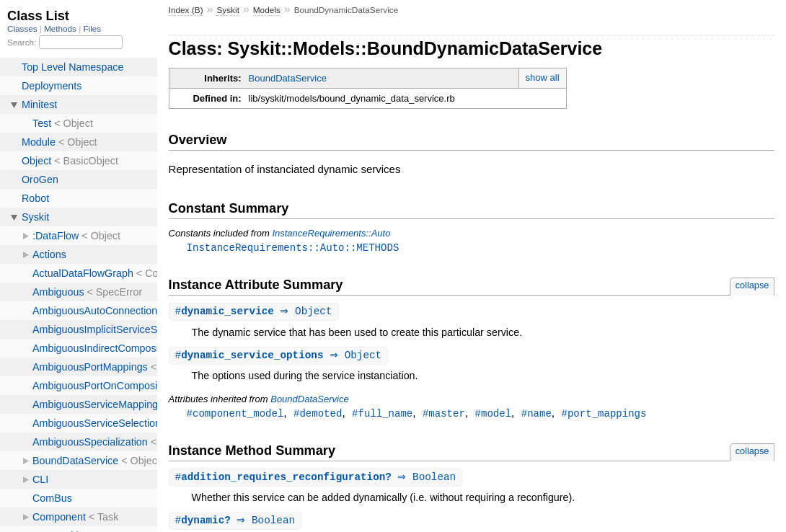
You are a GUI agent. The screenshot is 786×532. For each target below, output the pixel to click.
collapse (752, 286)
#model (493, 416)
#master (444, 416)
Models (267, 10)
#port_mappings (604, 416)
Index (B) (186, 10)
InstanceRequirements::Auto (331, 233)
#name (536, 416)
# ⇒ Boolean (318, 480)
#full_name (382, 416)
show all (543, 77)
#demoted (318, 416)
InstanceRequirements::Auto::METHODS (293, 248)
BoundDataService (288, 78)
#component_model (235, 416)
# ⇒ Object (256, 312)
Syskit (228, 10)
